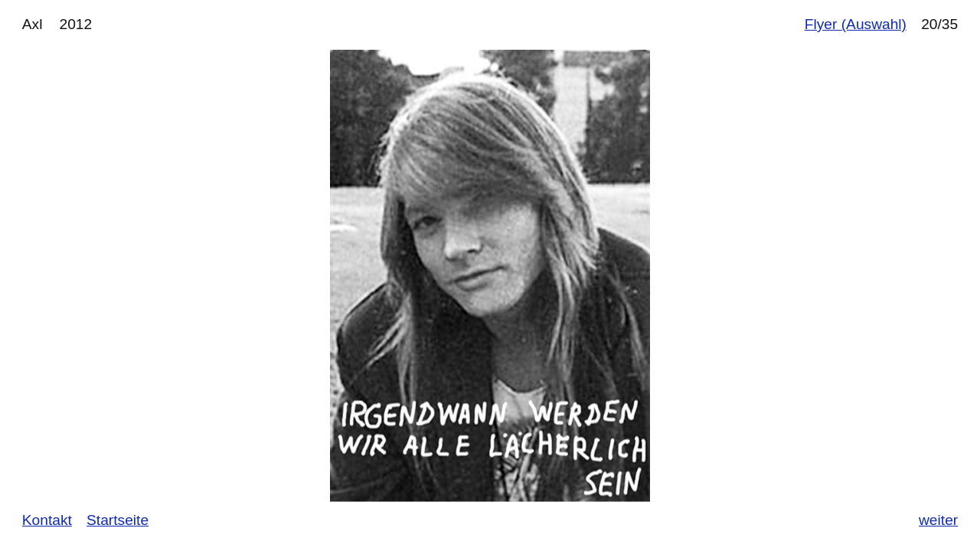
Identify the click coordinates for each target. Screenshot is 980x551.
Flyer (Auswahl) (856, 24)
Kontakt (47, 520)
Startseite (118, 520)
